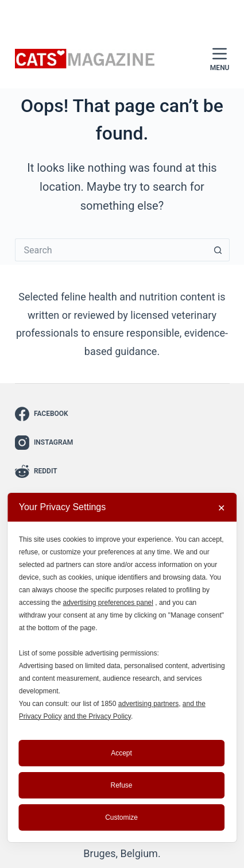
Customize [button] (121, 817)
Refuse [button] (121, 785)
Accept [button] (121, 753)
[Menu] (220, 59)
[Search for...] (111, 250)
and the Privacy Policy (97, 716)
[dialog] (122, 668)
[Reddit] (44, 471)
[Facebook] (44, 414)
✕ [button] (221, 508)
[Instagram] (44, 443)
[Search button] (218, 250)
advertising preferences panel (108, 603)
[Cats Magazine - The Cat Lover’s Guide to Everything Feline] (86, 59)
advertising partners (148, 704)
